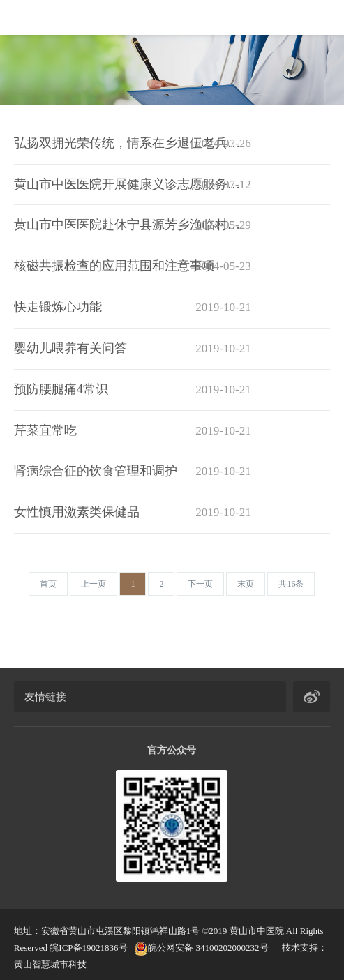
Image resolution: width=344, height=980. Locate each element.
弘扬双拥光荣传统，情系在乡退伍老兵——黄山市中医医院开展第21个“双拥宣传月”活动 (133, 144)
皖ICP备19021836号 (88, 948)
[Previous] (48, 584)
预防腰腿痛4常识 (133, 390)
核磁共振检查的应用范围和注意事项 (133, 266)
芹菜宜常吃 (133, 431)
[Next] (200, 584)
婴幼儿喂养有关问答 (133, 349)
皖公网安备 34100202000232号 (201, 948)
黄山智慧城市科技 (50, 964)
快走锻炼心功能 (133, 308)
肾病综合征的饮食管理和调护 (133, 472)
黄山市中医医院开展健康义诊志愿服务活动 (133, 185)
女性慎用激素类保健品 (133, 513)
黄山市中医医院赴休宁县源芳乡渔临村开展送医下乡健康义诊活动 (133, 225)
